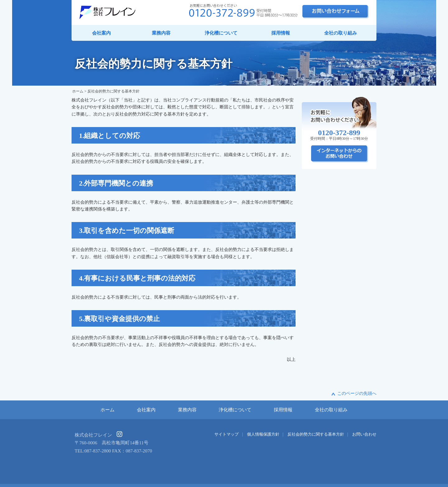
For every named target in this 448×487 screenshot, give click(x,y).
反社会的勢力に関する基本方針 (316, 434)
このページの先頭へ (357, 393)
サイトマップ (226, 434)
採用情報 (281, 33)
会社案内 (101, 33)
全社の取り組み (341, 33)
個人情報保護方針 (263, 434)
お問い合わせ (364, 434)
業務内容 (161, 33)
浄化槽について (221, 33)
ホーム (78, 91)
